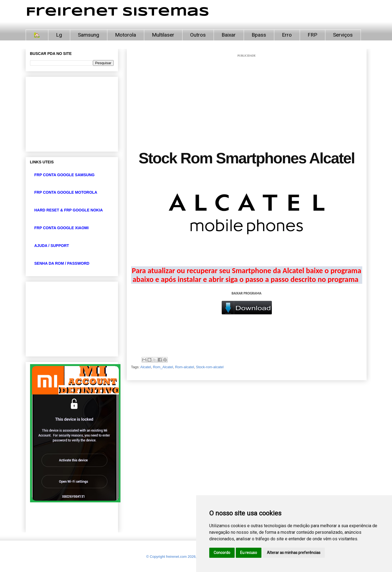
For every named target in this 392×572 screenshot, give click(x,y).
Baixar (229, 35)
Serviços (343, 35)
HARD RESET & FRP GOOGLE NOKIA (69, 210)
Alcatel (145, 367)
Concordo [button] (222, 553)
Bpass (259, 35)
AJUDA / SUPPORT (52, 246)
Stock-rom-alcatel (210, 367)
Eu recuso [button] (249, 553)
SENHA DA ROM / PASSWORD (62, 263)
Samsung (89, 35)
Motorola (126, 35)
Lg (59, 35)
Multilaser (163, 35)
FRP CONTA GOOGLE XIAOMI (62, 228)
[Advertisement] (247, 96)
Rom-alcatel (185, 367)
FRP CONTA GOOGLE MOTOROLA (66, 192)
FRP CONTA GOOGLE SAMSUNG (65, 175)
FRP (312, 35)
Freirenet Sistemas (117, 12)
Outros (198, 35)
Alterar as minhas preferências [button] (294, 553)
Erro (287, 35)
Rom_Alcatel (163, 367)
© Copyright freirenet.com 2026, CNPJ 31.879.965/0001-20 (193, 557)
